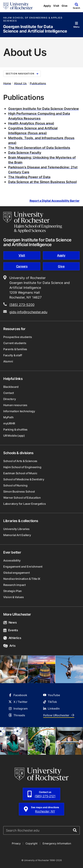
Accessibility (12, 560)
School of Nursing (15, 485)
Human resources (15, 405)
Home (7, 83)
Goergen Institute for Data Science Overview (43, 109)
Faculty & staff (13, 355)
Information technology (19, 411)
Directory (9, 399)
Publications (38, 83)
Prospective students (18, 337)
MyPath (8, 417)
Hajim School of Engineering (22, 467)
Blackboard (11, 387)
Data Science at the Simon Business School (42, 182)
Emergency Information (57, 843)
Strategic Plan (13, 591)
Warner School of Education (22, 498)
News (10, 622)
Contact (9, 393)
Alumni (8, 361)
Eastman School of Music (20, 473)
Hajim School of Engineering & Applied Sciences (33, 19)
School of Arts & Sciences (20, 461)
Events (11, 630)
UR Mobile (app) (14, 436)
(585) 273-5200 (22, 305)
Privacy (16, 843)
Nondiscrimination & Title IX (22, 579)
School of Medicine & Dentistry (24, 479)
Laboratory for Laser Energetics (24, 504)
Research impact (14, 585)
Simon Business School (19, 491)
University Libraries (16, 529)
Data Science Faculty (25, 153)
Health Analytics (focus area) (31, 123)
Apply (47, 6)
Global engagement (16, 573)
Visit (56, 6)
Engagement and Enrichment (23, 566)
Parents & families (15, 349)
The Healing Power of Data (29, 177)
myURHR (9, 423)
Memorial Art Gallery (17, 535)
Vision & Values (14, 597)
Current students (15, 343)
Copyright (32, 843)
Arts (9, 646)
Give (65, 6)
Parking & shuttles (15, 429)
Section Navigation (22, 74)
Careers (22, 266)
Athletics (12, 638)
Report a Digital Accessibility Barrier (55, 201)
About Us (20, 83)
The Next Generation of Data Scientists (39, 148)
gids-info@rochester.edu (28, 312)
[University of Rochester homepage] (18, 6)
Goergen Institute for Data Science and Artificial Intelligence (35, 29)
